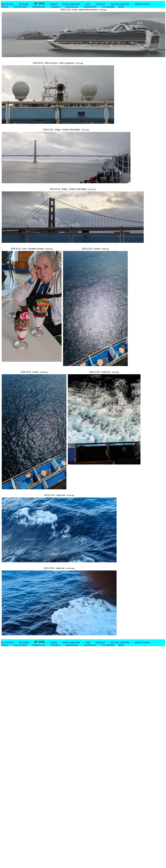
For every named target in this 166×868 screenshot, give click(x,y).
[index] (121, 7)
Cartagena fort (90, 7)
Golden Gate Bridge (71, 4)
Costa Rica (100, 4)
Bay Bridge (24, 4)
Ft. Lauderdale (108, 7)
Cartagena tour (72, 7)
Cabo (88, 4)
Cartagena (55, 7)
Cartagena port (39, 7)
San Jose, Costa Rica (120, 4)
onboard (54, 4)
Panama (5, 7)
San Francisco (7, 4)
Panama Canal (20, 7)
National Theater (142, 4)
